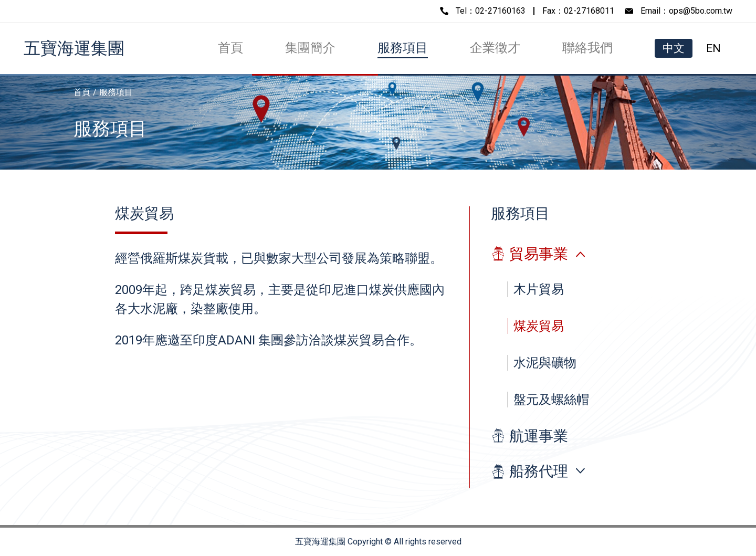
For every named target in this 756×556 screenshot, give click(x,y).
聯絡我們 (587, 48)
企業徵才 (495, 48)
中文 (674, 48)
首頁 (230, 48)
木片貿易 (539, 289)
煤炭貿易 (539, 326)
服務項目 (403, 48)
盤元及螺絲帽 (551, 400)
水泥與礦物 (545, 363)
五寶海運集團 (74, 48)
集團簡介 (310, 48)
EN (713, 48)
